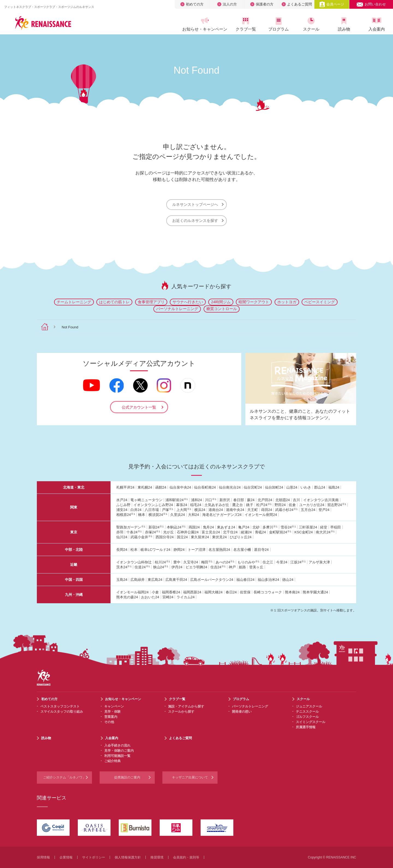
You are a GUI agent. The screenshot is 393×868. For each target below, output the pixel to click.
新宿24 (156, 527)
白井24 (136, 510)
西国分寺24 (165, 537)
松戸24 (264, 505)
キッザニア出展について (190, 777)
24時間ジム (221, 302)
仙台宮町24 (253, 487)
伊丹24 (177, 567)
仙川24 (122, 537)
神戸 (232, 567)
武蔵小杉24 (286, 510)
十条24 (134, 532)
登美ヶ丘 (256, 567)
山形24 (292, 487)
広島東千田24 (176, 580)
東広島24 (155, 580)
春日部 (239, 500)
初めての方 (192, 4)
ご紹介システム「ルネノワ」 (64, 777)
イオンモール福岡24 (132, 592)
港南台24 (216, 510)
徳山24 (288, 580)
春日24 (231, 592)
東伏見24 (219, 537)
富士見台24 (211, 532)
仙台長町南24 (205, 487)
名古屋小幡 (242, 550)
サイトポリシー (94, 857)
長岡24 (122, 550)
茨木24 (124, 567)
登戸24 (324, 510)
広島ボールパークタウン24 (212, 580)
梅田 (207, 562)
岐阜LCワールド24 (155, 550)
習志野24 (337, 505)
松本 (134, 550)
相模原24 (126, 515)
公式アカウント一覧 (139, 407)
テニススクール (307, 712)
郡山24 (320, 487)
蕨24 (251, 500)
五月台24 (308, 510)
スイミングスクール (311, 722)
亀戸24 (244, 527)
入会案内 (377, 24)
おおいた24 (150, 597)
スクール (311, 24)
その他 (109, 722)
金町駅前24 (280, 532)
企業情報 (66, 857)
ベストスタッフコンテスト (60, 706)
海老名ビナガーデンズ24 (222, 515)
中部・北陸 (74, 550)
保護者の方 (262, 4)
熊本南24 (292, 592)
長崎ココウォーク (268, 592)
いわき (306, 487)
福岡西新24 (192, 592)
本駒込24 (176, 527)
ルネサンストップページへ (198, 204)
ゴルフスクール (307, 717)
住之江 (268, 562)
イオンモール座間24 (261, 515)
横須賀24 (158, 515)
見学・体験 (112, 712)
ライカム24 (186, 597)
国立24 (182, 537)
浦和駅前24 (177, 500)
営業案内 (111, 717)
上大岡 (184, 510)
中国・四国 (74, 580)
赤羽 (120, 532)
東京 (74, 532)
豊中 (177, 562)
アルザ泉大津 (319, 562)
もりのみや (248, 562)
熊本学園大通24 (315, 592)
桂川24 (162, 562)
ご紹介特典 (112, 761)
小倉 (155, 592)
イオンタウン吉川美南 (321, 500)
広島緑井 (138, 580)
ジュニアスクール (309, 706)
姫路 (242, 567)
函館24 (161, 487)
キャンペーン (114, 706)
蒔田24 (267, 510)
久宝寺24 (191, 562)
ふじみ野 (123, 505)
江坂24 (298, 562)
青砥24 (260, 532)
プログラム (278, 24)
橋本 (142, 515)
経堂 (324, 527)
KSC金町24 (304, 532)
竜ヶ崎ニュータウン (146, 500)
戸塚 (167, 510)
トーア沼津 (197, 550)
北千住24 (230, 532)
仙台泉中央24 (180, 487)
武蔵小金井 (141, 537)
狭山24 (161, 567)
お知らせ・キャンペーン (205, 24)
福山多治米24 (268, 580)
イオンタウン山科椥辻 (134, 562)
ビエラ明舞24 (196, 567)
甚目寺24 (261, 550)
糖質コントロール (222, 309)
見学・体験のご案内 (119, 751)
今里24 (282, 562)
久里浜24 (178, 515)
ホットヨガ (287, 302)
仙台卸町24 (274, 487)
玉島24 (122, 580)
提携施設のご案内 (127, 777)
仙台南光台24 (230, 487)
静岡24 (179, 550)
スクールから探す (181, 712)
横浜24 (200, 510)
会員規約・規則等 (186, 857)
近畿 (74, 565)
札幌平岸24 (125, 487)
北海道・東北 (74, 487)
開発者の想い (242, 712)
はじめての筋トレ (114, 302)
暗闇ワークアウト (254, 302)
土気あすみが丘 (217, 505)
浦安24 (122, 510)
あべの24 (225, 562)
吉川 (296, 500)
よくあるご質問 (297, 4)
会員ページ (332, 4)
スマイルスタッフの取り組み (62, 712)
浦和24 (196, 500)
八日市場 (152, 510)
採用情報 (43, 857)
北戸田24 (265, 500)
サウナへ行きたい (188, 302)
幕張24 (181, 505)
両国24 (194, 527)
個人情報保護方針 (128, 857)
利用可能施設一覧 (117, 756)
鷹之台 (238, 505)
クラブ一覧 (246, 24)
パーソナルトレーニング (177, 309)
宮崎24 (168, 597)
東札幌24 (145, 487)
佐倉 (292, 505)
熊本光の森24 (127, 597)
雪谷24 (288, 527)
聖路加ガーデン (131, 527)
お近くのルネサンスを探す (198, 221)
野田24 (280, 505)
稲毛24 (196, 505)
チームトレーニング (74, 302)
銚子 (250, 505)
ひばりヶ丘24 (241, 537)
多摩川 (270, 527)
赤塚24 (153, 532)
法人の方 (227, 4)
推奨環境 (157, 857)
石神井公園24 (188, 532)
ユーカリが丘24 (312, 505)
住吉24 (218, 567)
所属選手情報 (306, 727)
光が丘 (169, 532)
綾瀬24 (246, 532)
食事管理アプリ (151, 302)
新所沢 (225, 500)
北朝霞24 (283, 500)
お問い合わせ (371, 4)
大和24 (193, 515)
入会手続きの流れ (117, 745)
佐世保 (245, 592)
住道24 (142, 567)
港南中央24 (235, 510)
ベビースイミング (320, 302)
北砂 (256, 527)
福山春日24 (245, 580)
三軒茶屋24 (308, 527)
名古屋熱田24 (219, 550)
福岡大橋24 (213, 592)
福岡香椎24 (171, 592)
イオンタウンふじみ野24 (153, 505)
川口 (211, 500)
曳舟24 (208, 527)
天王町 (253, 510)
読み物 (344, 24)
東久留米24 (200, 537)
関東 (74, 507)
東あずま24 (226, 527)
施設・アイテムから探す (186, 706)
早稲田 (336, 527)
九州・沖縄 (74, 595)
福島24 (334, 487)
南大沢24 (325, 532)
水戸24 (122, 500)
